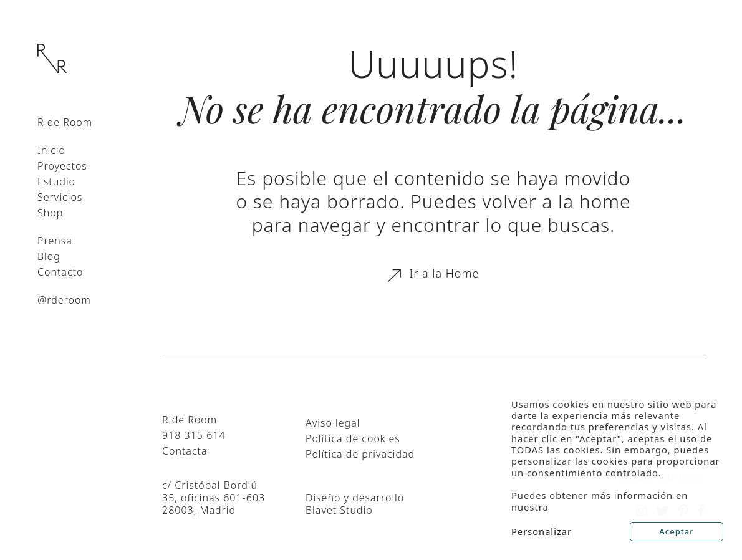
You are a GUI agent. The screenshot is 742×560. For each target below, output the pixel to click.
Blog (49, 256)
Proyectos (62, 166)
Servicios (60, 197)
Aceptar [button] (676, 531)
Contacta (185, 451)
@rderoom (64, 300)
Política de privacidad (360, 454)
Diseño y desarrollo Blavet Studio (355, 504)
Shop (50, 213)
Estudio (56, 181)
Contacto (60, 272)
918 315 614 (194, 435)
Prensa (55, 241)
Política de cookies (353, 438)
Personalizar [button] (542, 531)
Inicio (51, 150)
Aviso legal (333, 423)
